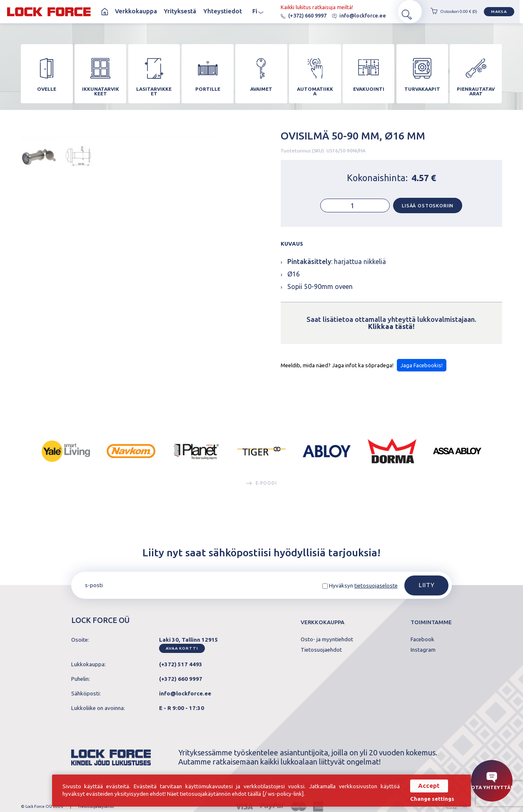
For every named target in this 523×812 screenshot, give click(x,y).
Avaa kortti (182, 653)
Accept (426, 786)
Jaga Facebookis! (421, 370)
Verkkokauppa (136, 12)
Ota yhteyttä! (492, 781)
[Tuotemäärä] (355, 210)
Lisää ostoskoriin (428, 210)
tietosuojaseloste (376, 591)
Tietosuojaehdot (321, 655)
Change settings (429, 798)
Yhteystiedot (223, 12)
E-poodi (261, 487)
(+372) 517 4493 (181, 669)
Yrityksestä (180, 12)
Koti (104, 12)
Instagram (423, 655)
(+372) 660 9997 (294, 16)
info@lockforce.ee (349, 16)
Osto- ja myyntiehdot (327, 644)
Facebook (422, 644)
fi (258, 12)
